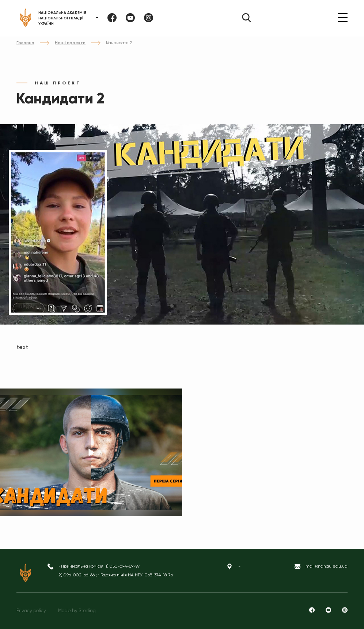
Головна (25, 43)
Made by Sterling (77, 611)
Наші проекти (70, 43)
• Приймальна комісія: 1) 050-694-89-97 (99, 566)
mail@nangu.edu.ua (327, 566)
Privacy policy (31, 611)
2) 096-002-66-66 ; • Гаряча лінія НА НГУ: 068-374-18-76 (116, 575)
